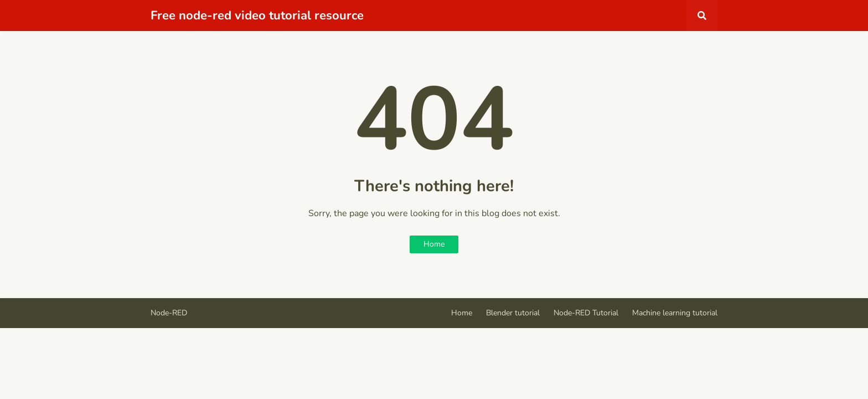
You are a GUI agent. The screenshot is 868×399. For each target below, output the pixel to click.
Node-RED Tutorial (586, 313)
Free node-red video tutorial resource (257, 16)
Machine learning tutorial (675, 313)
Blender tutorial (513, 313)
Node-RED (169, 313)
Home (434, 244)
